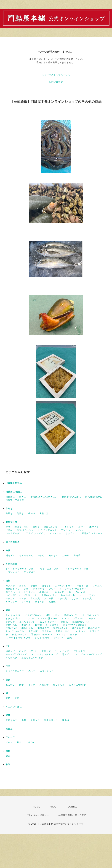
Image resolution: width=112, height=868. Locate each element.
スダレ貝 (62, 599)
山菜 (24, 720)
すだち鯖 (33, 631)
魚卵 (8, 680)
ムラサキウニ (47, 671)
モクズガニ (30, 572)
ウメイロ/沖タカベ (48, 618)
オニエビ (65, 651)
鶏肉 (8, 756)
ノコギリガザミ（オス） (78, 569)
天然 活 (44, 513)
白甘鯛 (39, 625)
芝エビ (66, 654)
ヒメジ (65, 618)
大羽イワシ (79, 618)
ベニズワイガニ (14, 707)
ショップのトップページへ (56, 75)
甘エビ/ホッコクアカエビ (45, 654)
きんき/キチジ (13, 615)
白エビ (23, 651)
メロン (9, 742)
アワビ (52, 589)
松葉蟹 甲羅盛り (15, 500)
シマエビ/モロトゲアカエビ (88, 654)
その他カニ (11, 564)
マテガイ (10, 599)
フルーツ (10, 737)
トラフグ (94, 631)
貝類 (8, 581)
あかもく (53, 555)
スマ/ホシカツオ (25, 530)
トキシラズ (68, 527)
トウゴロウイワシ (15, 631)
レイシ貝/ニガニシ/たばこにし (22, 595)
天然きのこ (11, 720)
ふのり (66, 555)
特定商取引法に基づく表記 (72, 815)
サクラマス (71, 533)
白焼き (9, 513)
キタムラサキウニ (15, 671)
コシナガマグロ (14, 533)
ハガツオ (79, 530)
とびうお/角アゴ (14, 618)
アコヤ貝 (49, 599)
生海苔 (77, 555)
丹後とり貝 (82, 586)
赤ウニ (32, 671)
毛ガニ (9, 729)
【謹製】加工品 (14, 483)
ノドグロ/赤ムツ (33, 615)
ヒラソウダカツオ (47, 530)
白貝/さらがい (49, 595)
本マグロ (94, 527)
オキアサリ (39, 589)
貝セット (46, 586)
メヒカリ (61, 634)
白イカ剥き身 (13, 542)
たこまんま (59, 685)
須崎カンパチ (51, 527)
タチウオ (10, 622)
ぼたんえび (79, 651)
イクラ (32, 685)
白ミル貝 (35, 599)
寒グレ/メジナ (61, 628)
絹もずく (10, 555)
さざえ (23, 586)
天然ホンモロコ (64, 631)
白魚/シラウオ (20, 634)
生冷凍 (32, 513)
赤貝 (26, 589)
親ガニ (23, 497)
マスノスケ (56, 533)
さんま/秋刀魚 (42, 638)
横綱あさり (45, 592)
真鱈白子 (44, 685)
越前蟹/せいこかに (71, 497)
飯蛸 (17, 698)
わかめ (41, 555)
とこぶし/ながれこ (89, 595)
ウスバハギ (11, 628)
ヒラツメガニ (13, 572)
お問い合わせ (56, 82)
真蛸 (8, 698)
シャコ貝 (97, 586)
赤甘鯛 (74, 634)
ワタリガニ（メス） (50, 569)
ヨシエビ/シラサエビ (16, 654)
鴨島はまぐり (13, 589)
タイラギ (26, 602)
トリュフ (35, 720)
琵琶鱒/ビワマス (81, 622)
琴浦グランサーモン (92, 533)
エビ (8, 646)
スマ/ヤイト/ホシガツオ (18, 638)
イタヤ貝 (87, 599)
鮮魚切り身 (11, 522)
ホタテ (23, 599)
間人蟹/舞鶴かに (94, 497)
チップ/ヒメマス (91, 615)
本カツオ (26, 625)
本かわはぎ (78, 628)
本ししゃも (27, 628)
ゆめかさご (94, 628)
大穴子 (36, 527)
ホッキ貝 (40, 602)
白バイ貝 (80, 592)
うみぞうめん (26, 555)
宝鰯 (70, 638)
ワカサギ (47, 631)
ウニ (8, 666)
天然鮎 (64, 622)
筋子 (22, 685)
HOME (36, 807)
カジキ (30, 618)
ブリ (8, 527)
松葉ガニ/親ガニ (14, 492)
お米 (8, 764)
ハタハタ (81, 631)
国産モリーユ (51, 720)
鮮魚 (8, 610)
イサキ (9, 530)
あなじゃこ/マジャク (32, 658)
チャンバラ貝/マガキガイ (73, 589)
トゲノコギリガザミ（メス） (21, 569)
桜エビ (34, 651)
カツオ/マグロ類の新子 (75, 625)
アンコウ (66, 530)
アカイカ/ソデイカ (36, 533)
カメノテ (10, 586)
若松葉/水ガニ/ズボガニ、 (44, 497)
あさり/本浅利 (68, 595)
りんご (20, 742)
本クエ (92, 618)
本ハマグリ (11, 602)
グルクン (58, 638)
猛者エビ (10, 651)
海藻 (8, 550)
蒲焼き (20, 513)
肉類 (8, 751)
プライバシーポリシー (37, 815)
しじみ (75, 599)
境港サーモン (22, 527)
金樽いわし (11, 625)
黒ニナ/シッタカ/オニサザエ (20, 592)
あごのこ (10, 685)
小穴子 (82, 527)
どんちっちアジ (27, 622)
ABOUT (54, 807)
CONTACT (73, 807)
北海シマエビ (49, 651)
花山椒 (66, 720)
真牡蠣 (52, 602)
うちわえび (11, 658)
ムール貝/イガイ (64, 586)
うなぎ (9, 508)
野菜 (8, 715)
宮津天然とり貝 (63, 592)
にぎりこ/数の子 (77, 685)
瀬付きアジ (43, 628)
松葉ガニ (10, 497)
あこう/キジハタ (48, 622)
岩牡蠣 (34, 586)
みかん (32, 742)
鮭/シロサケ (53, 625)
